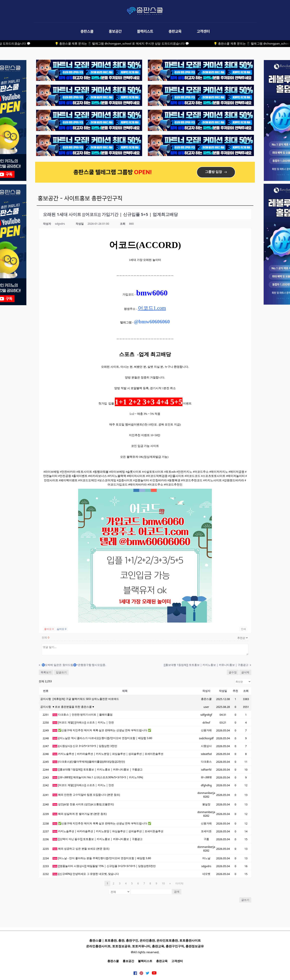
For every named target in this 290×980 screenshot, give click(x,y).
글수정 (233, 672)
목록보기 (46, 672)
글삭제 (245, 672)
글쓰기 (245, 900)
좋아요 (49, 629)
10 (163, 883)
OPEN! (144, 172)
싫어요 (62, 629)
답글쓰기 (61, 672)
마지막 (179, 883)
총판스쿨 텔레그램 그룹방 (104, 172)
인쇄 (243, 629)
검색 (177, 892)
